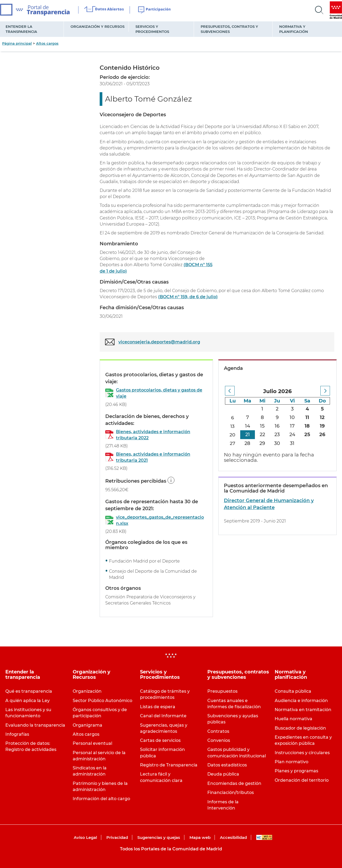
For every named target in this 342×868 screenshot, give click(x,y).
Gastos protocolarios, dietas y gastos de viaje (159, 393)
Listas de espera (158, 707)
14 (248, 426)
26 (322, 435)
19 (322, 426)
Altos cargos (47, 43)
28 (247, 443)
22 (262, 435)
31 (292, 443)
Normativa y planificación (294, 29)
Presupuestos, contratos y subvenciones (229, 29)
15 (262, 426)
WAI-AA (264, 837)
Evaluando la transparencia (35, 725)
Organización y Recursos (98, 26)
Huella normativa (294, 719)
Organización (87, 691)
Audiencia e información (301, 701)
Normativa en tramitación (303, 710)
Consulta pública (293, 691)
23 (277, 435)
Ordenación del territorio (302, 780)
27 (233, 443)
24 (292, 435)
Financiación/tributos (231, 793)
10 (292, 417)
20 (232, 435)
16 (277, 426)
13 (233, 426)
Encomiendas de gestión (234, 783)
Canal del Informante (163, 716)
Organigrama (88, 725)
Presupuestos (222, 691)
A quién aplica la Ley (28, 701)
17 (292, 426)
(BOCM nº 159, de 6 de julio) (188, 297)
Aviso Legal (85, 837)
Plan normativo (292, 762)
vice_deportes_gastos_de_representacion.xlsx (160, 520)
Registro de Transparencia (169, 765)
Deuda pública (223, 774)
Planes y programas (296, 771)
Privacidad (117, 837)
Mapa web (200, 837)
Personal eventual (92, 743)
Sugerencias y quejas (159, 837)
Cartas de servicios (160, 740)
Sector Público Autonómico (102, 701)
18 (307, 426)
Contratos (218, 731)
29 (262, 443)
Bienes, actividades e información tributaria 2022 (153, 435)
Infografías (17, 734)
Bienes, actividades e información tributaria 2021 (153, 457)
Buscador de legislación (300, 728)
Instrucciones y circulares (302, 753)
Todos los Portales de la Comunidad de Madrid (171, 849)
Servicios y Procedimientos (152, 29)
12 (322, 417)
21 (248, 435)
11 (307, 417)
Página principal (17, 43)
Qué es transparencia (29, 691)
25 (307, 435)
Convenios (219, 740)
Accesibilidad (233, 837)
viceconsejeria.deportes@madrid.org (159, 342)
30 (277, 443)
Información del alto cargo (101, 799)
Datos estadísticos (227, 765)
